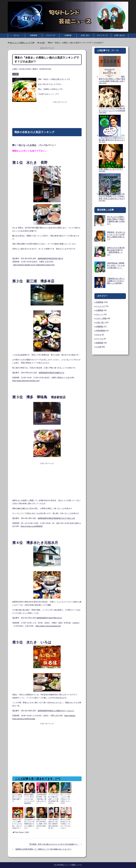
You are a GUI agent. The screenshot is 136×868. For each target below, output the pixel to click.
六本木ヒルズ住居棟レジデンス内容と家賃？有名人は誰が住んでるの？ (112, 196)
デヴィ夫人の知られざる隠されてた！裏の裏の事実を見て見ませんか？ (112, 138)
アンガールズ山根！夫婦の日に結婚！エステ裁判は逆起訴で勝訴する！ (54, 799)
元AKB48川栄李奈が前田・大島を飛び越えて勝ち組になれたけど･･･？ (42, 798)
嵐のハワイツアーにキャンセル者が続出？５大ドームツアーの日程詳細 (112, 108)
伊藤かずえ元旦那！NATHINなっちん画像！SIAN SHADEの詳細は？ (41, 823)
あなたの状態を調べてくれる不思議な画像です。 (18, 797)
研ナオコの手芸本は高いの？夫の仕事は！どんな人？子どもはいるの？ (66, 822)
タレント (100, 314)
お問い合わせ (120, 35)
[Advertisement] (47, 109)
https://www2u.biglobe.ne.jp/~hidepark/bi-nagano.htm (34, 265)
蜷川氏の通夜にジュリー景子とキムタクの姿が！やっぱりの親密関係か (30, 798)
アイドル (100, 339)
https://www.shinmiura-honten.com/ (26, 381)
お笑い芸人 (85, 35)
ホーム (16, 35)
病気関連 (100, 343)
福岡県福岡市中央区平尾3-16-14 (49, 618)
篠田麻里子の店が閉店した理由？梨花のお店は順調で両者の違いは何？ (112, 79)
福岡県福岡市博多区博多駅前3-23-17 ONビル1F (56, 518)
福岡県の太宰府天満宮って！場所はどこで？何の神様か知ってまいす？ (43, 848)
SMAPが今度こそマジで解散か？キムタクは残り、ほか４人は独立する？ (18, 823)
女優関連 (68, 35)
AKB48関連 (101, 331)
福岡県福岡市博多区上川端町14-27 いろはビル (56, 711)
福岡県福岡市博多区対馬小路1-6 (50, 259)
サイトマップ (102, 35)
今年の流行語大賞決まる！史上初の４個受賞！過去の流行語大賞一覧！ (54, 822)
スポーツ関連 (101, 318)
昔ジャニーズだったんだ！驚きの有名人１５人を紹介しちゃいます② (66, 798)
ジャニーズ (51, 35)
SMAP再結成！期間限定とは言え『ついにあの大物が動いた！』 (116, 265)
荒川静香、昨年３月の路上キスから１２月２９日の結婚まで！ (54, 843)
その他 (15, 74)
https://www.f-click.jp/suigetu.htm (48, 626)
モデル (99, 335)
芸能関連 (34, 35)
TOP (22, 43)
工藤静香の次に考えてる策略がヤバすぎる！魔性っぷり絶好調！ (116, 281)
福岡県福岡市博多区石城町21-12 (51, 373)
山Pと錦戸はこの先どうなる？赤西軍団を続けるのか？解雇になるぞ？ (30, 823)
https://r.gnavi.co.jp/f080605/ (31, 526)
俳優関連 (100, 327)
